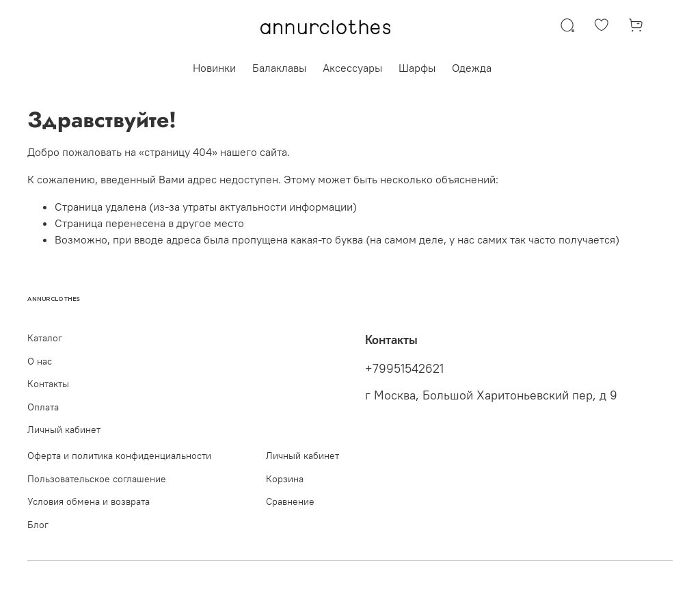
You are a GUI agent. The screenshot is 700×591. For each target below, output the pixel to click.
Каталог (45, 338)
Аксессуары (352, 68)
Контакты (48, 384)
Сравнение (290, 501)
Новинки (214, 68)
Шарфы (417, 68)
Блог (38, 525)
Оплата (43, 407)
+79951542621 (404, 369)
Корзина (285, 479)
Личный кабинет (64, 430)
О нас (40, 361)
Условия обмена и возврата (89, 501)
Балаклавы (279, 68)
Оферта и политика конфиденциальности (119, 456)
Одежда (472, 68)
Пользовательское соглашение (97, 479)
